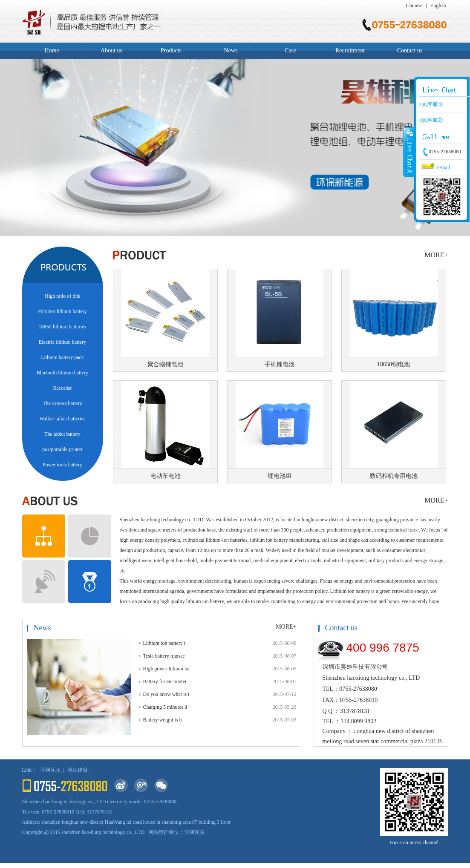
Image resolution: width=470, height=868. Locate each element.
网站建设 (78, 770)
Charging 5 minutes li (165, 707)
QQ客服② (431, 120)
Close (409, 152)
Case (290, 50)
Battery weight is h (163, 720)
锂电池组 (280, 476)
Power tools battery (62, 465)
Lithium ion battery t (164, 643)
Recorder (63, 388)
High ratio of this (62, 296)
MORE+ (436, 255)
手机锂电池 (280, 364)
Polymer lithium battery (62, 311)
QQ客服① (431, 104)
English (438, 6)
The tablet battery (62, 434)
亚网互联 (50, 770)
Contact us (410, 50)
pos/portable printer (62, 449)
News (231, 50)
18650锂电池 (394, 364)
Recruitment (350, 50)
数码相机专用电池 (394, 476)
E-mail (435, 167)
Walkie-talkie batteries (63, 419)
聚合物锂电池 (165, 364)
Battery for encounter (165, 681)
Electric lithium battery (62, 342)
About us (111, 50)
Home (52, 50)
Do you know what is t (166, 694)
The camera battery (62, 403)
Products (171, 50)
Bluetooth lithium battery (62, 373)
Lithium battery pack (62, 357)
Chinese (414, 6)
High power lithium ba (166, 669)
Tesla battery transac (164, 656)
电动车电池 (165, 476)
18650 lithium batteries (62, 327)
